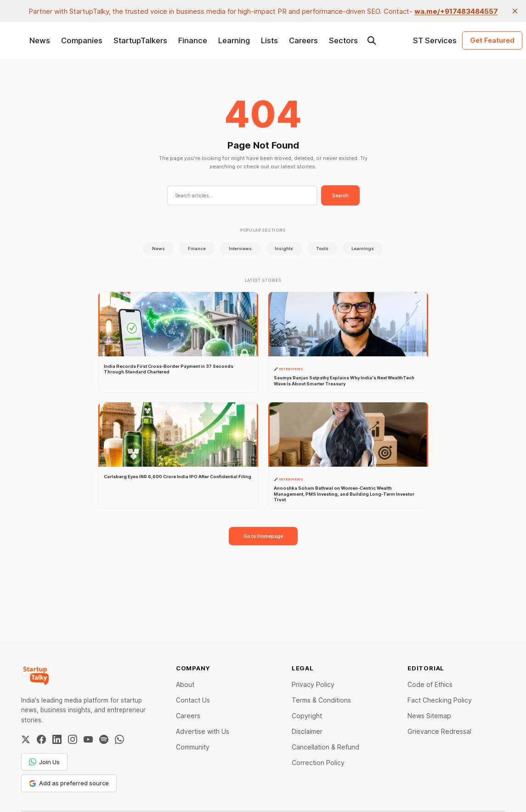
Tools (322, 249)
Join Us (44, 762)
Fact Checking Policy (440, 700)
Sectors (343, 40)
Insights (284, 249)
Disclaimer (307, 731)
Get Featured (492, 40)
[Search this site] (372, 40)
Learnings (363, 249)
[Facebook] (41, 739)
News (40, 40)
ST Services (435, 40)
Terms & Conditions (321, 700)
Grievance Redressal (439, 731)
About (185, 684)
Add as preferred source (69, 783)
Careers (303, 40)
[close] (515, 11)
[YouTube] (88, 739)
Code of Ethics (430, 684)
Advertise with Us (203, 731)
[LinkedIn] (57, 739)
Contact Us (193, 700)
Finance (193, 40)
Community (193, 747)
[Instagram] (73, 739)
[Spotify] (104, 739)
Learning (234, 40)
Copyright (307, 716)
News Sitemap (429, 716)
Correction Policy (318, 763)
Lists (269, 40)
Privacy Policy (313, 684)
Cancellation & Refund (325, 747)
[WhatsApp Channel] (119, 739)
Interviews (240, 249)
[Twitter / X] (26, 739)
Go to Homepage (263, 536)
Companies (82, 40)
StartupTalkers (140, 40)
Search (340, 195)
